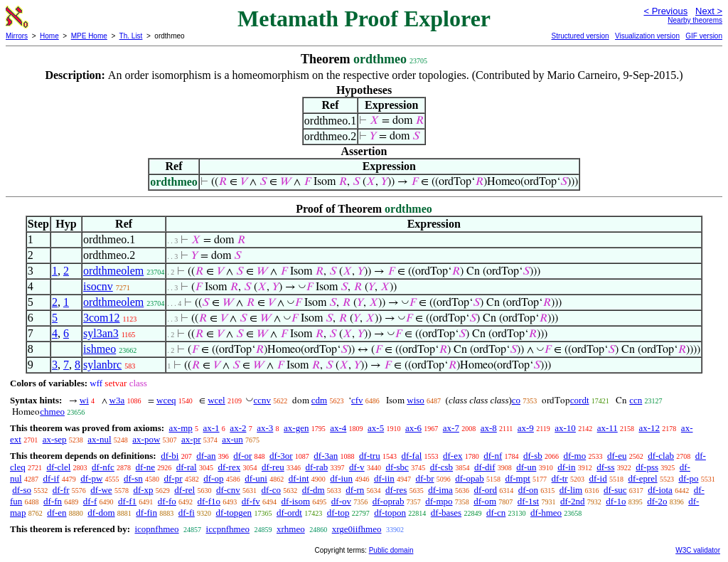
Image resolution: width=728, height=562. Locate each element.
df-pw (91, 478)
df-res (396, 490)
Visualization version (647, 36)
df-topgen (234, 513)
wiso (416, 400)
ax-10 (565, 428)
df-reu (273, 467)
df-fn (53, 501)
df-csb (442, 467)
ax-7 (451, 428)
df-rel (184, 490)
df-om (485, 501)
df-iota (660, 490)
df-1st (528, 501)
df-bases (446, 513)
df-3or (281, 456)
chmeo (52, 412)
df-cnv (228, 490)
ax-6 (413, 428)
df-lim (571, 490)
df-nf (493, 456)
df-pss (647, 467)
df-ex (453, 456)
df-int (299, 478)
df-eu (617, 456)
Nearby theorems (695, 20)
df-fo (167, 501)
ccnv (262, 400)
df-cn (496, 513)
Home (49, 36)
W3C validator (698, 550)
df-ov (341, 501)
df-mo (574, 456)
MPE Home (89, 36)
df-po (688, 478)
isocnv (98, 286)
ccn (636, 400)
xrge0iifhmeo (357, 529)
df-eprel (642, 478)
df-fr (61, 490)
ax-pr (191, 439)
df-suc (615, 490)
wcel (216, 400)
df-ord (486, 490)
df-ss (605, 467)
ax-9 (526, 428)
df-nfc (103, 467)
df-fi (187, 513)
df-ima (440, 490)
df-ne (145, 467)
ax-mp (181, 428)
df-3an (326, 456)
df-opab (469, 478)
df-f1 (127, 501)
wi (84, 400)
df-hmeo (546, 513)
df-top (338, 513)
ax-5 (376, 428)
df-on (528, 490)
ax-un (232, 439)
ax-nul (99, 439)
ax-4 (338, 428)
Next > (709, 11)
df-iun (341, 478)
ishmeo (100, 349)
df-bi (170, 456)
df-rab (316, 467)
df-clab (661, 456)
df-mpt (517, 478)
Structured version (580, 36)
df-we (101, 490)
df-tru (370, 456)
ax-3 (265, 428)
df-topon (390, 513)
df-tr (560, 478)
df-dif (485, 467)
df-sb (533, 456)
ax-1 (212, 428)
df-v (357, 467)
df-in (566, 467)
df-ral (187, 467)
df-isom (296, 501)
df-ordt (289, 513)
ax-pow (146, 439)
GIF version (704, 36)
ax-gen (296, 428)
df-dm (314, 490)
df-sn (133, 478)
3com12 (102, 318)
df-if (51, 478)
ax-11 (607, 428)
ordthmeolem (113, 271)
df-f (90, 501)
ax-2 (238, 428)
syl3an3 (101, 333)
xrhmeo (291, 529)
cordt (580, 400)
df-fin (146, 513)
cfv (357, 400)
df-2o (657, 501)
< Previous (665, 11)
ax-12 (650, 428)
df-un (526, 467)
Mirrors (17, 36)
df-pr (173, 478)
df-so (22, 490)
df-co (271, 490)
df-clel (58, 467)
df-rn (355, 490)
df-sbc (397, 467)
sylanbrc (102, 365)
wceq (166, 400)
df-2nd (573, 501)
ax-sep (55, 439)
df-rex (229, 467)
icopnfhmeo (156, 529)
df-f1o (209, 501)
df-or (242, 456)
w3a (117, 400)
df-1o (616, 501)
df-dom (101, 513)
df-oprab (389, 501)
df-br (425, 478)
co (516, 400)
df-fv (251, 501)
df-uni (256, 478)
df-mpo (439, 501)
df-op (213, 478)
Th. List (131, 36)
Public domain (391, 550)
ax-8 (489, 428)
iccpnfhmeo (228, 529)
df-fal (411, 456)
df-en (57, 513)
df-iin (384, 478)
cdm (319, 400)
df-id (598, 478)
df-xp (143, 490)
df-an (206, 456)
